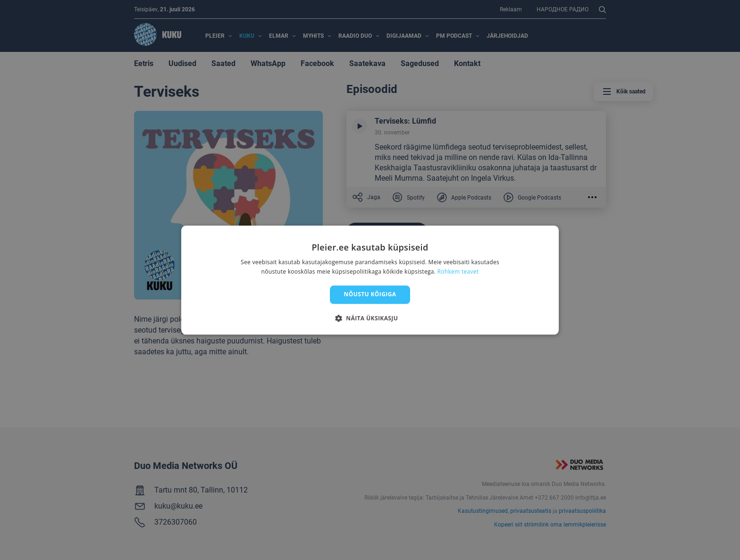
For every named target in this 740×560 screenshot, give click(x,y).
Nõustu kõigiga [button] (370, 295)
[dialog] (370, 280)
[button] (370, 318)
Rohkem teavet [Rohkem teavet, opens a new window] (458, 272)
